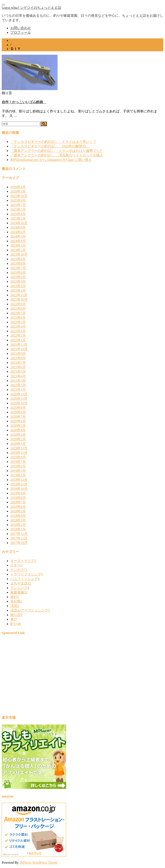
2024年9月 (18, 227)
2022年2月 (18, 336)
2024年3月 (18, 245)
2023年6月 (18, 272)
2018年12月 (19, 480)
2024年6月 (18, 232)
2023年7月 (18, 268)
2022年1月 (18, 340)
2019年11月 (19, 453)
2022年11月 (19, 295)
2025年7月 (18, 205)
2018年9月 (18, 493)
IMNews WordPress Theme (39, 863)
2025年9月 (18, 200)
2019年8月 (18, 457)
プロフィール (21, 32)
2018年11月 (19, 484)
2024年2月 (18, 250)
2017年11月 (19, 538)
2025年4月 (18, 214)
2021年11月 (19, 345)
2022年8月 (18, 309)
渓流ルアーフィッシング (30, 610)
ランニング (20, 588)
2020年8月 (18, 412)
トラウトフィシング (27, 574)
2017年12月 (19, 534)
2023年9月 (18, 259)
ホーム (15, 40)
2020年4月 (18, 430)
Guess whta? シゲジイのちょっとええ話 (31, 8)
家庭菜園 (19, 592)
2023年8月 (18, 263)
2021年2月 (18, 385)
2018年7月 (18, 502)
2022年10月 (19, 300)
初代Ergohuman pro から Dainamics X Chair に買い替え (51, 160)
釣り (15, 624)
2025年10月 (19, 196)
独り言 (16, 615)
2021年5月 (18, 372)
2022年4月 (18, 327)
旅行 (15, 597)
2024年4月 (18, 241)
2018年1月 (18, 529)
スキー (16, 565)
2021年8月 (18, 358)
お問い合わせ (21, 28)
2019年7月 (18, 462)
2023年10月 (19, 254)
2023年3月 (18, 286)
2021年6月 (18, 367)
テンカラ (19, 570)
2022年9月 (18, 304)
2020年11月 (19, 399)
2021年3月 (18, 381)
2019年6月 (18, 466)
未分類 (16, 601)
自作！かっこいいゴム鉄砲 (24, 102)
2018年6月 (18, 507)
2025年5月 (18, 209)
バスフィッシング (25, 579)
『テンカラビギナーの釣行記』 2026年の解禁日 (50, 146)
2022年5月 (18, 322)
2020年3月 (18, 435)
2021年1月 (18, 390)
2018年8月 (18, 498)
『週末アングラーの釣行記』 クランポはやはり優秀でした (57, 151)
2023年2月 (18, 291)
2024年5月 (18, 236)
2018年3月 (18, 520)
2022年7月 (18, 313)
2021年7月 (18, 363)
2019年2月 (18, 475)
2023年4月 (18, 282)
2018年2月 (18, 525)
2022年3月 (18, 331)
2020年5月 (18, 426)
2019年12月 (19, 448)
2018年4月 (18, 516)
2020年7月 (18, 417)
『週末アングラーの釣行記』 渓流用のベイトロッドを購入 (57, 155)
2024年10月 (19, 223)
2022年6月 (18, 318)
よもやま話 (21, 583)
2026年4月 (18, 187)
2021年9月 (18, 354)
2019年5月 (18, 471)
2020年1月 (18, 444)
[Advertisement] (82, 677)
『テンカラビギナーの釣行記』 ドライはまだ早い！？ (53, 142)
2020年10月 (19, 403)
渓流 (15, 606)
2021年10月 (19, 349)
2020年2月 (18, 439)
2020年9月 (18, 408)
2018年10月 (19, 489)
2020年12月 (19, 394)
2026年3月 (18, 191)
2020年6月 (18, 421)
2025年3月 (18, 218)
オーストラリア (23, 561)
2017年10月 (19, 543)
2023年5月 (18, 277)
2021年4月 (18, 376)
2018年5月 (18, 511)
